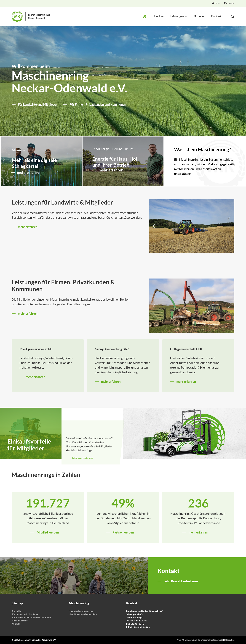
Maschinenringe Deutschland (83, 614)
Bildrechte (229, 640)
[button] (154, 226)
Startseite (16, 611)
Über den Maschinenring (81, 611)
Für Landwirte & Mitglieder (25, 614)
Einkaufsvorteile (20, 621)
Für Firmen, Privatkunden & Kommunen (31, 617)
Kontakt (16, 624)
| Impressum (203, 640)
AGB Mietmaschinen (187, 640)
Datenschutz (217, 640)
